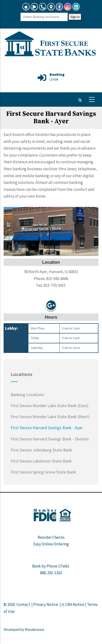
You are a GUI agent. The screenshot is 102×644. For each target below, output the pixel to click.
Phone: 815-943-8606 (51, 279)
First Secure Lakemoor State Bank (41, 461)
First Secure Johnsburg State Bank (41, 450)
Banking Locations (27, 395)
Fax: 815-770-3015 (51, 285)
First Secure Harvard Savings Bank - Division (50, 439)
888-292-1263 (51, 573)
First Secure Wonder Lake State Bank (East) (50, 406)
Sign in (75, 17)
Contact (23, 604)
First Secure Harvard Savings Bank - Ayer (47, 428)
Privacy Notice (46, 604)
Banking (57, 74)
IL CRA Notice (73, 604)
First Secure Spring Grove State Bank (43, 472)
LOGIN (54, 79)
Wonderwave (35, 629)
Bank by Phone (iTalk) (51, 566)
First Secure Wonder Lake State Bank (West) (50, 417)
